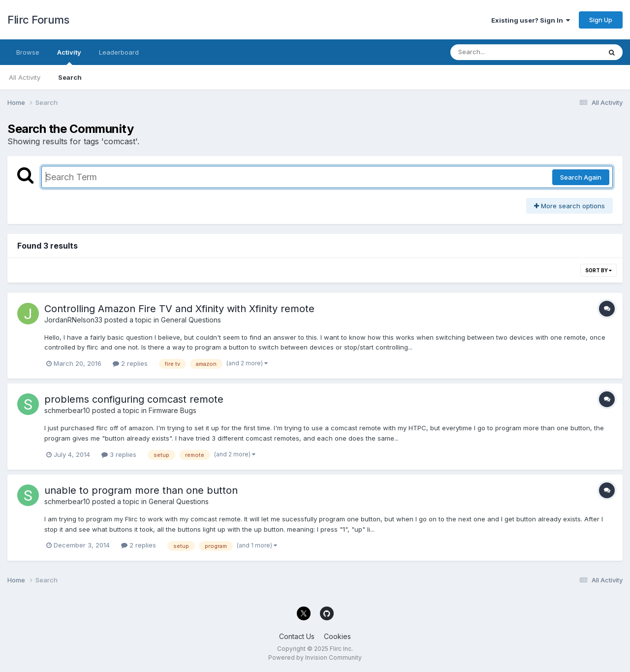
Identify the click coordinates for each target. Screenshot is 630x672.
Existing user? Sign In (531, 20)
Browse (28, 52)
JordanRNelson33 (73, 320)
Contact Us (297, 636)
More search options (569, 206)
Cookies (337, 636)
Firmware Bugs (173, 410)
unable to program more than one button (141, 490)
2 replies (130, 363)
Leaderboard (119, 52)
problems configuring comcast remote (134, 399)
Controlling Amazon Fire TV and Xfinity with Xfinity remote (179, 309)
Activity (69, 57)
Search (70, 77)
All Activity (25, 77)
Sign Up (601, 20)
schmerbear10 (67, 410)
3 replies (119, 454)
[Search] (499, 52)
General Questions (191, 320)
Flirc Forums (38, 20)
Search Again (581, 177)
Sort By (598, 270)
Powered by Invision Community (315, 657)
